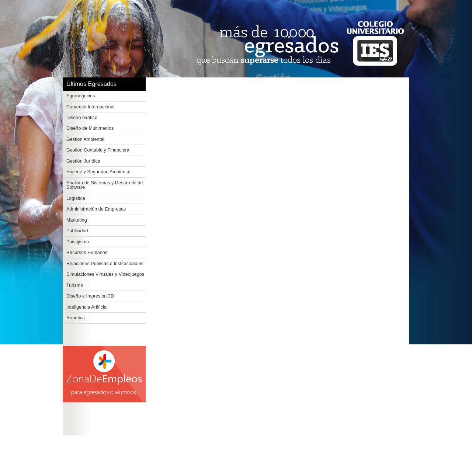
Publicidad (77, 231)
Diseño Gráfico (82, 118)
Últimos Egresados (91, 84)
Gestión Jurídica (83, 161)
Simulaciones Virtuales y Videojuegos (105, 274)
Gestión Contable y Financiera (98, 150)
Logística (76, 198)
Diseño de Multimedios (90, 128)
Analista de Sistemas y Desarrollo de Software (105, 185)
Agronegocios (81, 96)
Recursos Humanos (87, 253)
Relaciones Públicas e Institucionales (105, 264)
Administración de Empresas (96, 209)
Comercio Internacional (91, 107)
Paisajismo (78, 242)
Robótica (76, 318)
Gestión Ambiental (85, 139)
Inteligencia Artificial (87, 307)
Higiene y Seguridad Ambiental (98, 172)
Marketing (77, 220)
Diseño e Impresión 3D (90, 296)
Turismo (75, 285)
